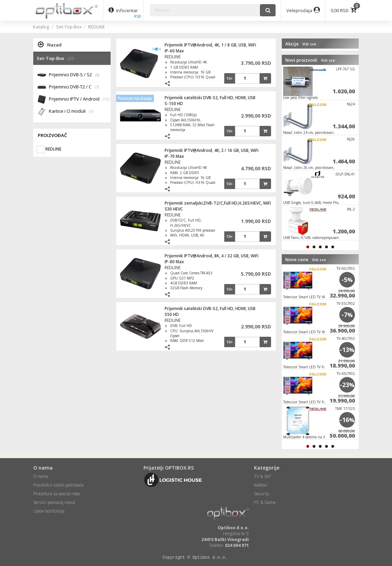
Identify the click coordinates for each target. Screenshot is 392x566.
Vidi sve (309, 44)
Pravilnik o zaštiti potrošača (58, 485)
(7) (97, 87)
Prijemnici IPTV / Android (79, 99)
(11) (106, 99)
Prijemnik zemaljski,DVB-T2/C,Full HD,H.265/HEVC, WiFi (218, 203)
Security (262, 494)
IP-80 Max (174, 262)
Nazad (50, 44)
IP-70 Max (174, 156)
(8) (97, 75)
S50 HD (172, 314)
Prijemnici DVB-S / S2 (74, 75)
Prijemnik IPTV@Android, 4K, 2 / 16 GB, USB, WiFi (212, 150)
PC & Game (265, 502)
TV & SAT (263, 476)
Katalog (41, 27)
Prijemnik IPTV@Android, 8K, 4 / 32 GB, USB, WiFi (212, 256)
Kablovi (261, 485)
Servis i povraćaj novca (54, 502)
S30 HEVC (174, 209)
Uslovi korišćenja (49, 511)
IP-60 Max (174, 51)
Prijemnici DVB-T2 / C (74, 87)
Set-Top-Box (69, 27)
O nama (41, 476)
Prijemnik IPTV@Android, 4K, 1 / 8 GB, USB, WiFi (210, 45)
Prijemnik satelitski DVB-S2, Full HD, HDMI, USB (210, 98)
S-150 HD (174, 104)
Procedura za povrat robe (57, 494)
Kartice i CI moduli (71, 112)
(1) (91, 111)
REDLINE (97, 27)
